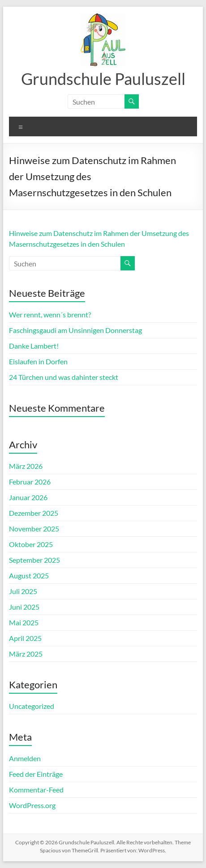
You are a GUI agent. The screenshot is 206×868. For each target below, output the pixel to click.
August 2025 (29, 575)
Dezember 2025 (34, 513)
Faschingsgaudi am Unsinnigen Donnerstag (75, 330)
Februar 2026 (30, 482)
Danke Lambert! (34, 346)
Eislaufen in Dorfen (38, 361)
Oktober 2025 (31, 544)
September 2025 (34, 560)
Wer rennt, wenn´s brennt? (50, 314)
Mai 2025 (24, 622)
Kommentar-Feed (36, 790)
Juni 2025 (24, 607)
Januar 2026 (28, 497)
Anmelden (25, 758)
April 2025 (25, 638)
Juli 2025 (23, 591)
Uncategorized (32, 706)
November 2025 (34, 529)
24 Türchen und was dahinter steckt (64, 377)
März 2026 (26, 466)
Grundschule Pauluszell (103, 79)
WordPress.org (32, 805)
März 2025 (26, 654)
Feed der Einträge (36, 774)
